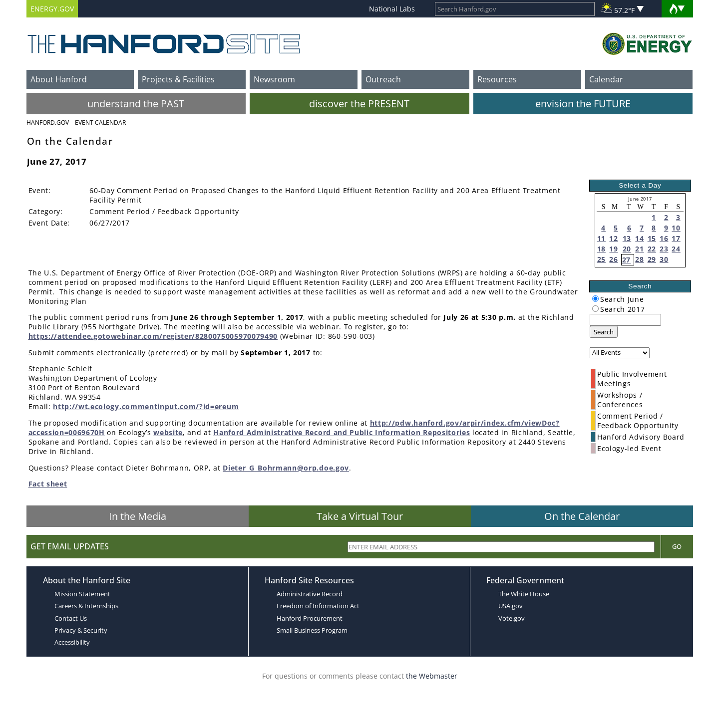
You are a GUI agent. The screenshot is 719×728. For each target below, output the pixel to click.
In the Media (138, 516)
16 (664, 238)
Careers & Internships (86, 606)
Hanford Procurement (310, 618)
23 (664, 249)
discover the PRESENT (359, 104)
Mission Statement (82, 594)
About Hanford (59, 79)
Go (677, 546)
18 (601, 249)
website (168, 432)
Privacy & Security (81, 630)
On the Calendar (582, 516)
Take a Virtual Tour (360, 516)
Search (604, 332)
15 (652, 238)
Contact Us (71, 618)
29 (652, 259)
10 (676, 228)
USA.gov (511, 606)
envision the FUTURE (583, 104)
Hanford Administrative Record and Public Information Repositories (342, 432)
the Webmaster (432, 676)
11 (601, 238)
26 (613, 259)
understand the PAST (136, 104)
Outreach (383, 79)
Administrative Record (310, 594)
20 (627, 249)
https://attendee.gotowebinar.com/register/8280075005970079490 (153, 336)
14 (639, 238)
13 (627, 238)
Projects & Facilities (178, 79)
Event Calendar (100, 122)
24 (676, 249)
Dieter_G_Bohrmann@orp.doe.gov (286, 468)
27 (626, 260)
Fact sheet (48, 484)
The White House (524, 594)
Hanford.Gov (48, 122)
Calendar (606, 79)
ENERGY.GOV (52, 9)
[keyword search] (625, 320)
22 (652, 249)
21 (639, 249)
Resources (497, 79)
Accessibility (72, 642)
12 (613, 238)
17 (676, 238)
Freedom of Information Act (318, 606)
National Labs (392, 9)
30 (664, 259)
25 (601, 259)
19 (613, 249)
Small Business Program (312, 630)
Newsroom (274, 79)
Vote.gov (512, 618)
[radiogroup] (595, 299)
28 (639, 259)
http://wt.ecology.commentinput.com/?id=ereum (146, 406)
